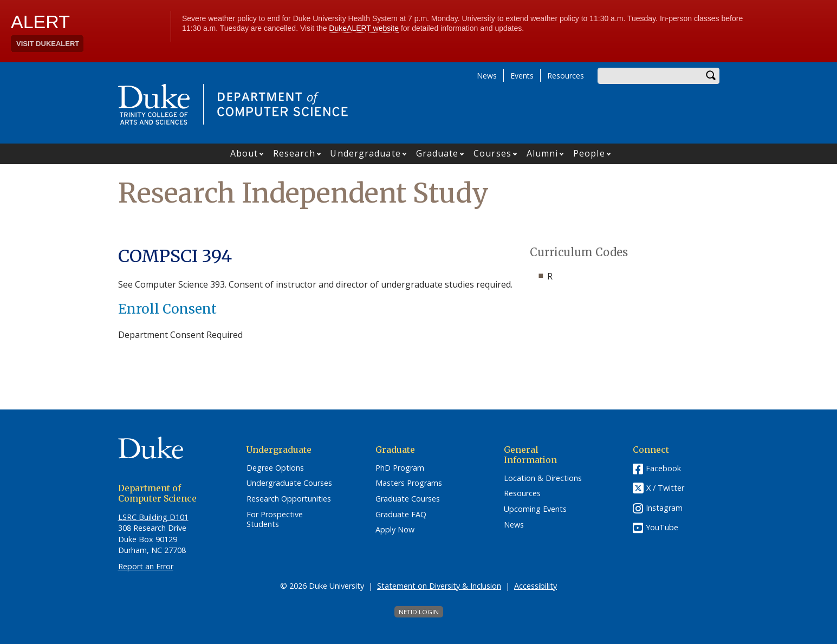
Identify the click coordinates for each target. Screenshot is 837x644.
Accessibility (536, 586)
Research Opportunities (289, 499)
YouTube (662, 527)
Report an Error (146, 566)
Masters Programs (409, 483)
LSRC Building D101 (153, 517)
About (244, 153)
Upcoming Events (535, 509)
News (487, 76)
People (589, 153)
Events (522, 76)
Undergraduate (365, 153)
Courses (492, 153)
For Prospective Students (275, 520)
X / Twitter (665, 488)
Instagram (664, 508)
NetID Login (419, 612)
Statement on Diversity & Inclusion (439, 586)
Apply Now (395, 530)
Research (294, 153)
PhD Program (400, 468)
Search (711, 76)
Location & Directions (543, 478)
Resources (566, 76)
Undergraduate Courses (289, 483)
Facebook (663, 468)
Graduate (437, 153)
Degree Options (275, 468)
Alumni (543, 153)
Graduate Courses (408, 499)
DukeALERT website (364, 28)
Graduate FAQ (401, 515)
